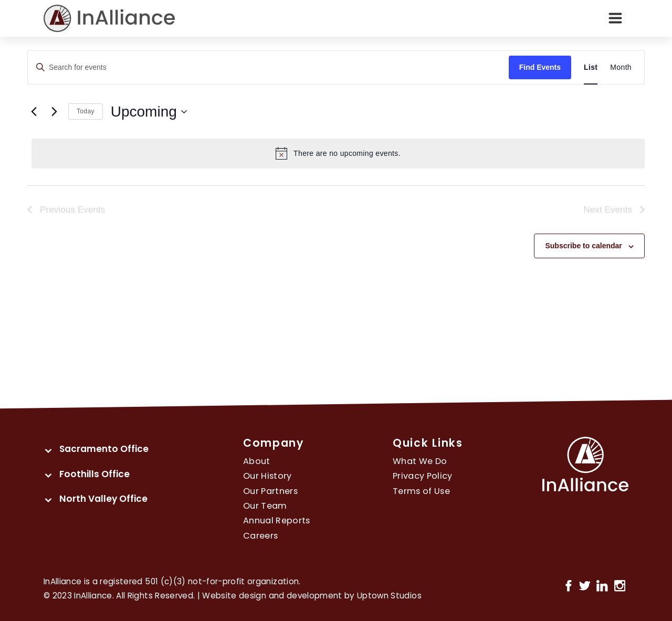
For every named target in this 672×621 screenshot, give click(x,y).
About (257, 461)
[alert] (338, 153)
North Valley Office (103, 499)
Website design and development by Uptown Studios (312, 596)
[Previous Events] (34, 112)
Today (86, 111)
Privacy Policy (423, 476)
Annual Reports (277, 520)
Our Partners (270, 491)
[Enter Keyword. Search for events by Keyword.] (268, 67)
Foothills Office (94, 474)
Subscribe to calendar (583, 246)
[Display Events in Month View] (621, 67)
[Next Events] (54, 112)
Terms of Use (421, 491)
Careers (260, 536)
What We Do (420, 461)
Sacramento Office (104, 449)
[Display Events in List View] (591, 67)
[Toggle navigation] (615, 18)
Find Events (540, 67)
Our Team (265, 506)
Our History (267, 476)
